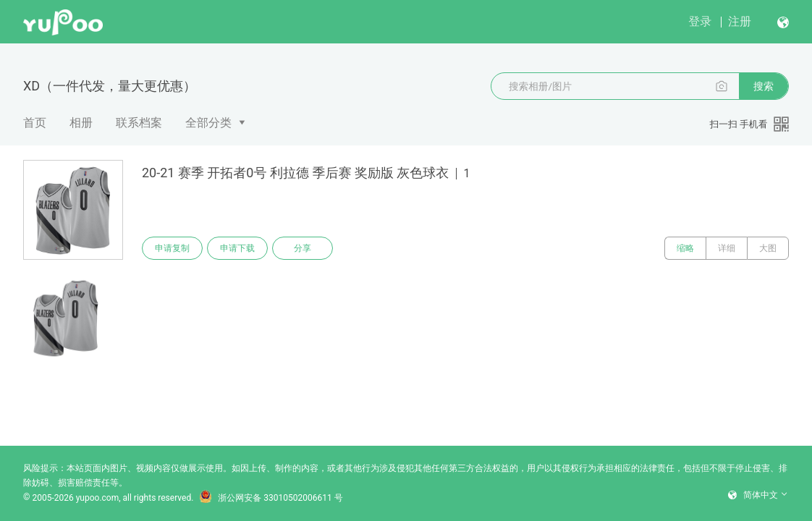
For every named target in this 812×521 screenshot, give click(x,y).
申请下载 (237, 248)
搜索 (764, 86)
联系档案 (139, 123)
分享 (303, 248)
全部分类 (208, 123)
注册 (740, 21)
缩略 (685, 248)
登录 (700, 21)
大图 (768, 248)
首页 (35, 123)
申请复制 (172, 248)
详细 (727, 248)
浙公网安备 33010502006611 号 (271, 498)
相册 (81, 123)
